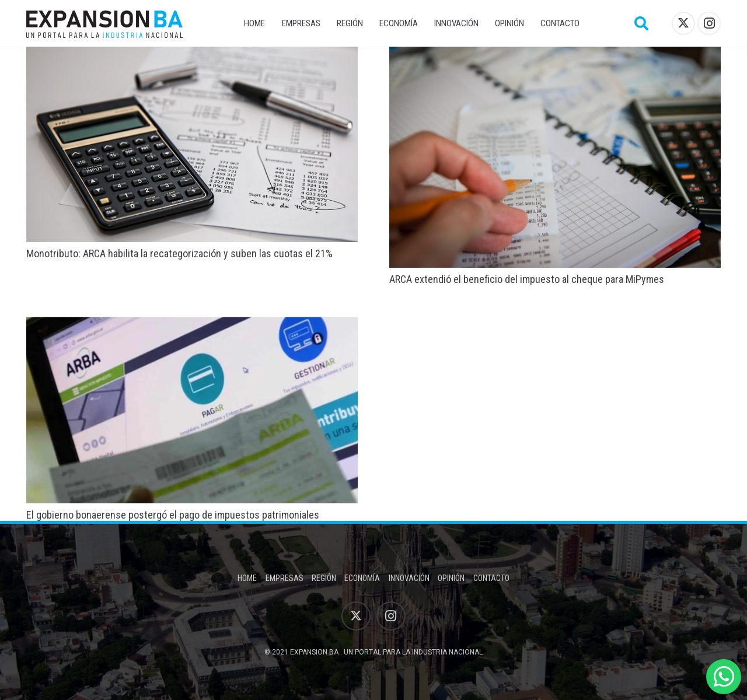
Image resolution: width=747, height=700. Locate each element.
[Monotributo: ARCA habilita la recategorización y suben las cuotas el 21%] (192, 55)
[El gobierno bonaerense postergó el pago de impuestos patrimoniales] (192, 325)
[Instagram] (709, 23)
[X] (683, 23)
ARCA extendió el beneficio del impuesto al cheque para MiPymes (527, 279)
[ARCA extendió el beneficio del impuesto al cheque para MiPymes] (555, 55)
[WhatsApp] (724, 677)
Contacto (491, 578)
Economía (362, 578)
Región (324, 578)
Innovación (409, 578)
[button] (642, 23)
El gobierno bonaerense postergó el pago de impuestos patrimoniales (173, 515)
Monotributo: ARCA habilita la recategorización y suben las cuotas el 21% (179, 253)
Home (247, 578)
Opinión (451, 578)
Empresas (285, 578)
